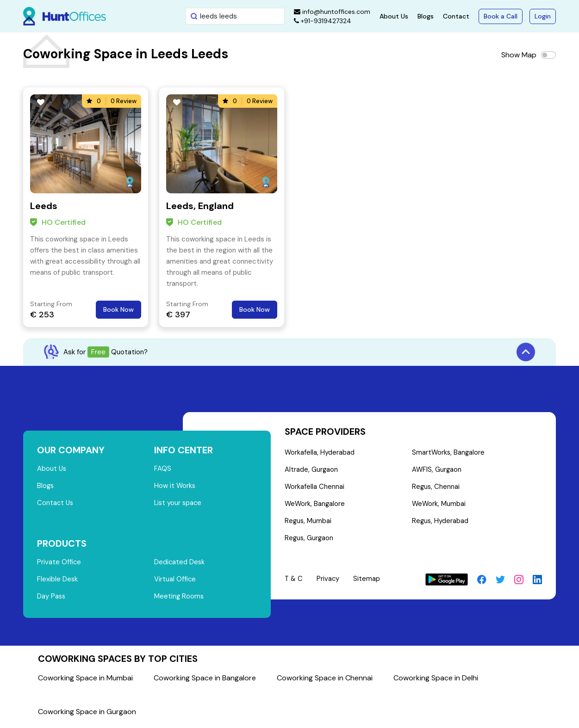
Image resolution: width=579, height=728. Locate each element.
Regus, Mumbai (308, 523)
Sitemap (368, 581)
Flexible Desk (58, 581)
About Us (394, 16)
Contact (456, 16)
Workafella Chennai (315, 488)
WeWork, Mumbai (439, 506)
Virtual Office (175, 581)
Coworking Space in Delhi (436, 680)
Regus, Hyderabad (440, 523)
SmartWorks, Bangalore (448, 453)
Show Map (519, 55)
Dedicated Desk (180, 564)
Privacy (329, 581)
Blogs (426, 16)
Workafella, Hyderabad (320, 453)
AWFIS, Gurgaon (437, 470)
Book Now (118, 309)
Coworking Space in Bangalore (205, 680)
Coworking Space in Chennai (325, 680)
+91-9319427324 (323, 21)
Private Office (59, 564)
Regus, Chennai (436, 488)
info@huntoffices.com (332, 12)
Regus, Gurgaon (310, 541)
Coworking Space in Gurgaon (87, 714)
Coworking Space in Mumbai (85, 680)
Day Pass (52, 599)
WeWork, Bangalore (315, 506)
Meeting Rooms (179, 599)
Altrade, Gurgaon (311, 470)
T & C (294, 581)
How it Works (175, 487)
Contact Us (56, 504)
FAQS (163, 469)
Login (543, 16)
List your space (179, 504)
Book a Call (501, 16)
